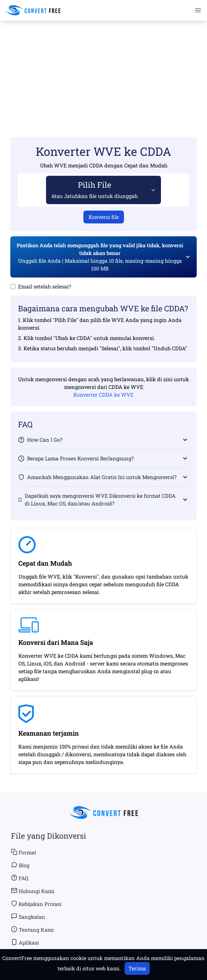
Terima (137, 968)
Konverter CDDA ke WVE (103, 395)
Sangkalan (28, 917)
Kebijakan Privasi (36, 904)
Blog (20, 865)
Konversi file (104, 217)
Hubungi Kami (33, 891)
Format (24, 852)
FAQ (20, 878)
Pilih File (94, 189)
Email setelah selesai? (44, 286)
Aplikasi (25, 942)
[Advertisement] (103, 70)
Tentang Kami (32, 929)
